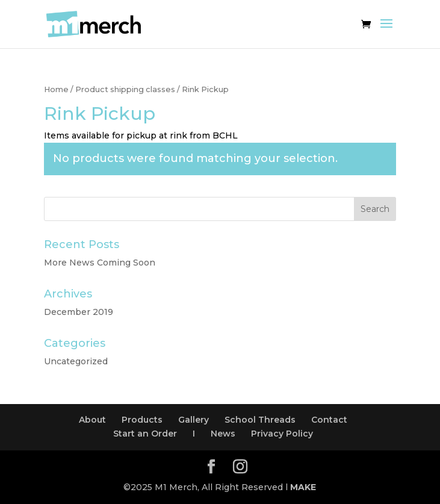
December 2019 (79, 312)
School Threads (260, 420)
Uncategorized (76, 361)
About (92, 420)
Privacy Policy (282, 434)
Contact (329, 420)
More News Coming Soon (100, 263)
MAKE (303, 487)
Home (56, 89)
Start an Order (145, 434)
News (223, 434)
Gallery (194, 420)
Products (142, 420)
